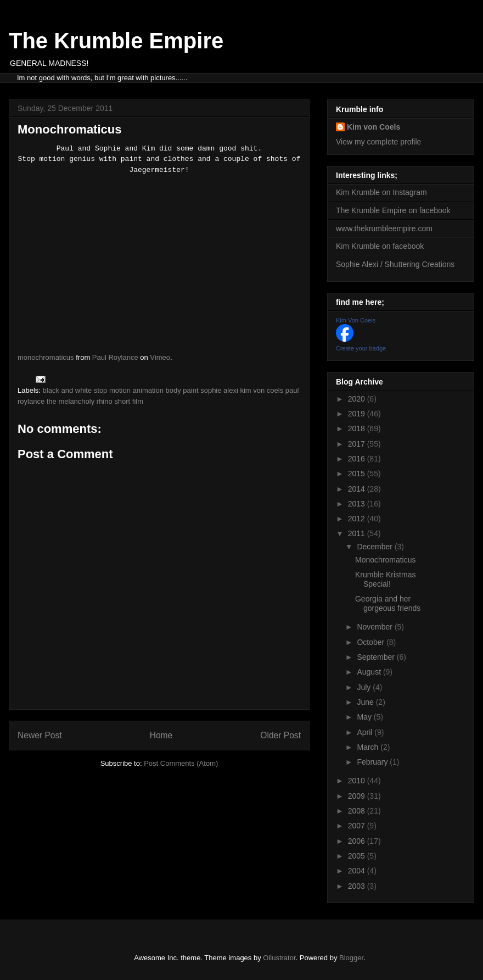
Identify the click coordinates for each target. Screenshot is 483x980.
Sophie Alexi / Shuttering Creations (395, 264)
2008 (358, 811)
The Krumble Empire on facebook (393, 210)
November (375, 627)
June (366, 702)
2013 (358, 504)
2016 (358, 459)
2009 (358, 796)
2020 (358, 399)
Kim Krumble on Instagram (381, 192)
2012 (358, 519)
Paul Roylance (115, 357)
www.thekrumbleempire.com (384, 229)
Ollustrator (279, 958)
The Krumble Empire (116, 41)
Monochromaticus (386, 560)
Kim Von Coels (356, 320)
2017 (358, 444)
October (372, 642)
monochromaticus (46, 357)
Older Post (280, 735)
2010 (358, 781)
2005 (358, 856)
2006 (358, 841)
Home (161, 735)
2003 (358, 886)
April (366, 732)
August (370, 672)
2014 (358, 489)
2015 (358, 474)
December (375, 547)
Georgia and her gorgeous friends (388, 603)
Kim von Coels (374, 127)
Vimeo (160, 357)
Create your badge (361, 348)
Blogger (351, 958)
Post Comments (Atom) (181, 763)
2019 (358, 414)
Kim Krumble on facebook (380, 246)
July (365, 687)
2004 (358, 871)
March (369, 747)
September (377, 657)
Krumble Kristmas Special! (385, 579)
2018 (358, 428)
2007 (358, 826)
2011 (358, 533)
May (365, 717)
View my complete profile (378, 142)
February (373, 762)
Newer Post (40, 735)
